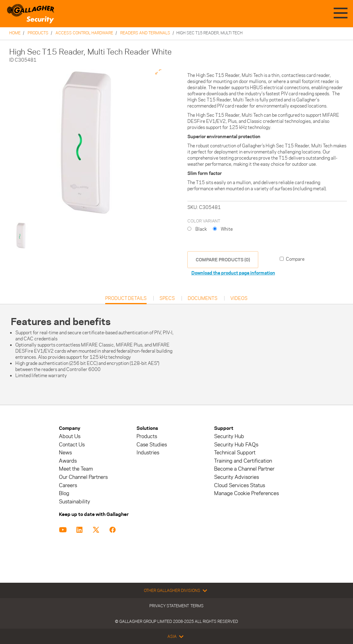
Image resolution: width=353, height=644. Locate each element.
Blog (64, 493)
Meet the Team (76, 469)
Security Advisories (236, 477)
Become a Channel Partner (244, 469)
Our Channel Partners (83, 477)
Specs (167, 298)
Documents (203, 298)
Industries (148, 453)
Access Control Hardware (84, 33)
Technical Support (235, 453)
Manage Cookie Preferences (246, 493)
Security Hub (229, 436)
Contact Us (72, 445)
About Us (70, 436)
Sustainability (75, 502)
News (65, 453)
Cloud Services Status (240, 485)
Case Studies (152, 445)
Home (15, 33)
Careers (68, 485)
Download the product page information (233, 273)
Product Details (126, 300)
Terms (197, 606)
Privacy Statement (169, 606)
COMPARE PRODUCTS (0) (223, 260)
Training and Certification (243, 461)
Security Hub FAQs (236, 445)
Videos (239, 298)
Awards (68, 461)
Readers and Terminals (145, 33)
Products (38, 33)
